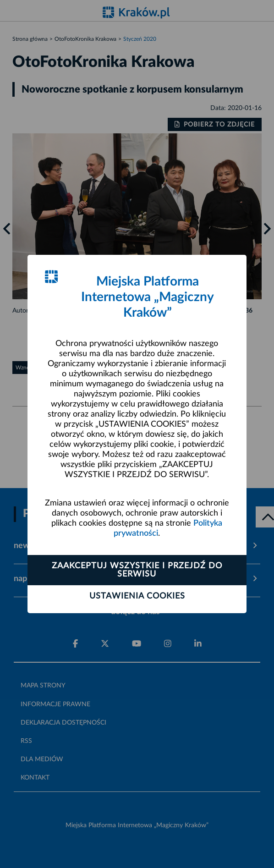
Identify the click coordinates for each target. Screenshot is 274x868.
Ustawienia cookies (137, 596)
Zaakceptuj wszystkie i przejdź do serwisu (137, 570)
